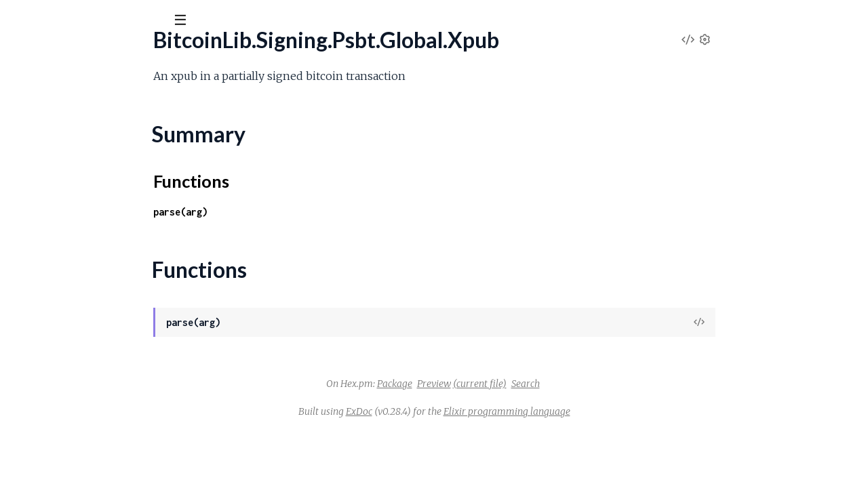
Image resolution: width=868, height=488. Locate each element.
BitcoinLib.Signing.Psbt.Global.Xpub (91, 151)
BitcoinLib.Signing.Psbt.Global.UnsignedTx (105, 114)
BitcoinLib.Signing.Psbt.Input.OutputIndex (106, 324)
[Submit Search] (20, 20)
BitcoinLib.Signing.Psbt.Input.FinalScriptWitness (120, 250)
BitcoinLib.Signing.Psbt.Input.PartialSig (97, 342)
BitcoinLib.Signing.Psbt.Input (75, 214)
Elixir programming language (609, 411)
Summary (44, 174)
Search (627, 384)
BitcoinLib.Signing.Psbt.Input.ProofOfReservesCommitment (148, 360)
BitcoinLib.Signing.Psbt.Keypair (81, 470)
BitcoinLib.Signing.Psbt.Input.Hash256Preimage (119, 287)
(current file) (581, 384)
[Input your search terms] (102, 20)
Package (496, 384)
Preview (536, 384)
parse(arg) (282, 212)
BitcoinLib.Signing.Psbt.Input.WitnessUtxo (106, 433)
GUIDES (33, 95)
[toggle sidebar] (184, 22)
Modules (88, 95)
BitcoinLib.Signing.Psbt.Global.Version (96, 133)
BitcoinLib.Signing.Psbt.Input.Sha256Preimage (116, 397)
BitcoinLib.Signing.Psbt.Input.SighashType (104, 415)
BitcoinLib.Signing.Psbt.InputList (83, 452)
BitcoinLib (45, 54)
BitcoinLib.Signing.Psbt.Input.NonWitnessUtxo (116, 305)
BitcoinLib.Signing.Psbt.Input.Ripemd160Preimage (125, 379)
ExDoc (461, 411)
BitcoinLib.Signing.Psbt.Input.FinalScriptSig (107, 232)
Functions (45, 190)
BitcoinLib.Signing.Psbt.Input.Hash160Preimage (119, 269)
